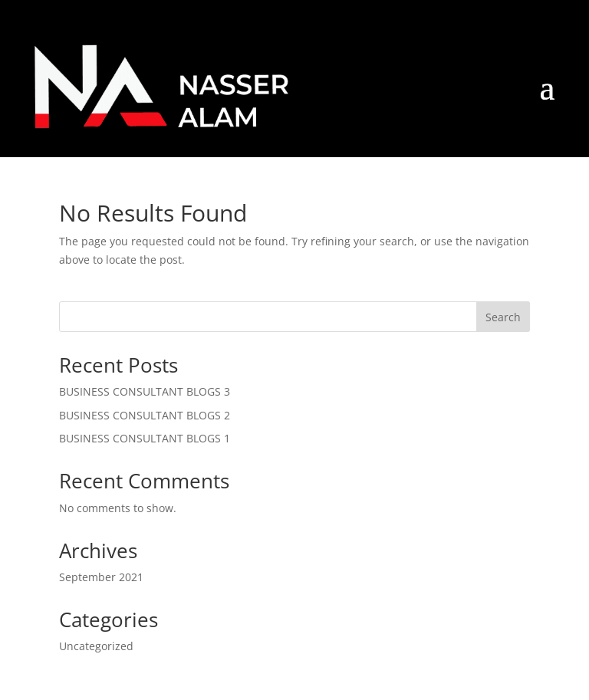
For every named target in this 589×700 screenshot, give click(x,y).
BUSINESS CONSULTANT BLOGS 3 (145, 391)
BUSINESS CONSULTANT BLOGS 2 (145, 415)
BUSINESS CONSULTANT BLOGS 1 (145, 438)
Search (503, 317)
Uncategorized (96, 646)
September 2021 (101, 577)
